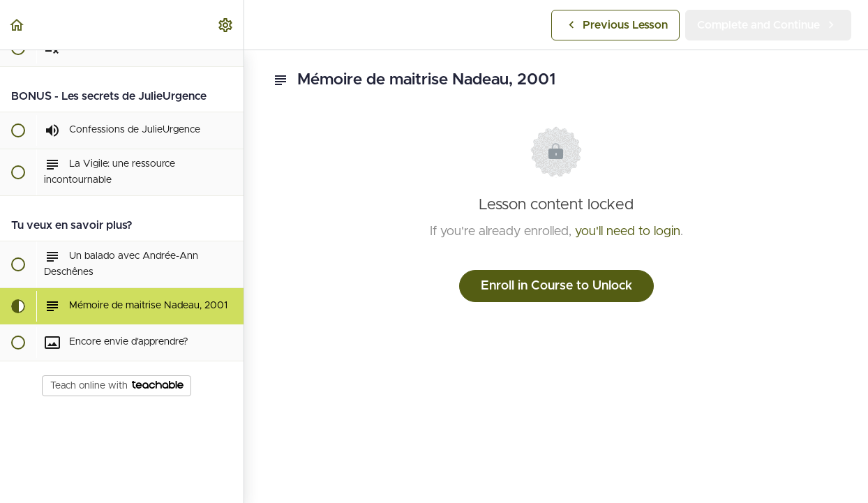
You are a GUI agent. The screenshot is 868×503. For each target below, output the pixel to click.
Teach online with (117, 386)
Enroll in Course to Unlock (556, 286)
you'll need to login (628, 232)
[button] (17, 25)
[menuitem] (226, 25)
